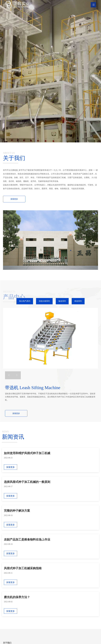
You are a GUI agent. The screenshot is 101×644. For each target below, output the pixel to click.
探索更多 (16, 413)
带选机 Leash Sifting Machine (33, 388)
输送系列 (62, 301)
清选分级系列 (44, 301)
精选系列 (78, 301)
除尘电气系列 (25, 301)
